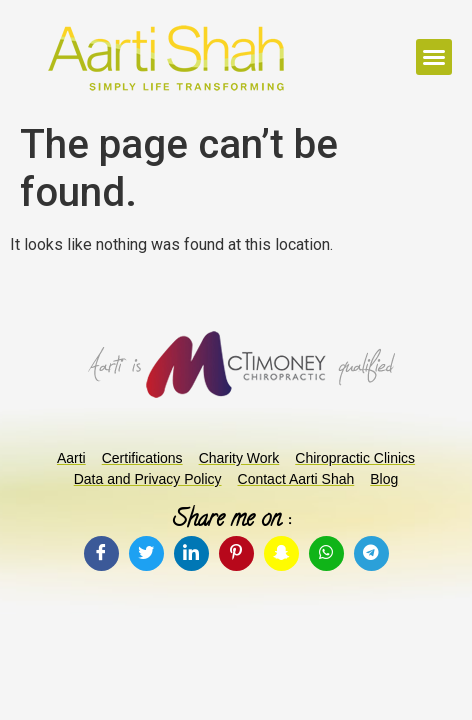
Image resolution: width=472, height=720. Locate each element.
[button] (434, 57)
